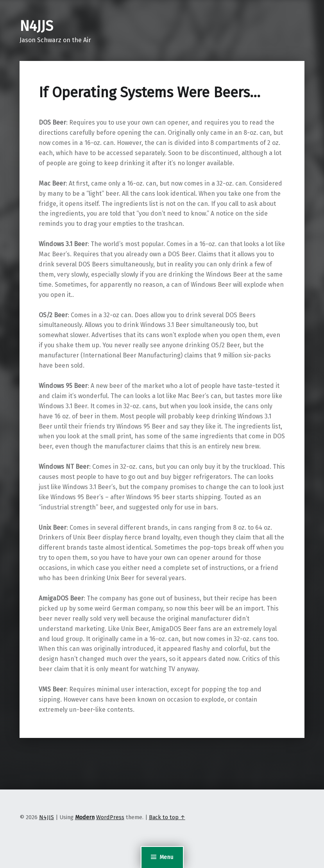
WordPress (110, 817)
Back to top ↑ (167, 817)
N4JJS (36, 26)
